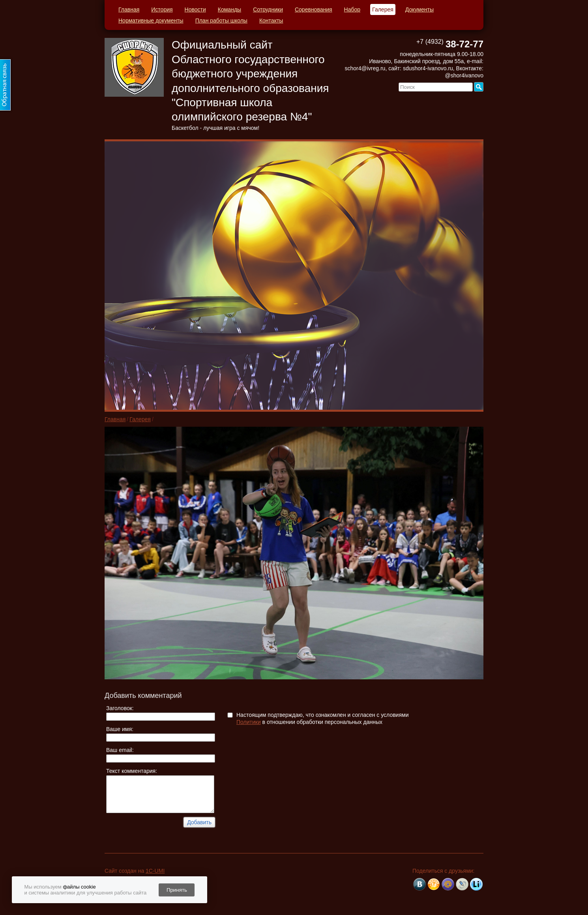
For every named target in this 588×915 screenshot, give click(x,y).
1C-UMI (155, 871)
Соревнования (314, 9)
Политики (249, 722)
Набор (352, 9)
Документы (419, 9)
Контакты (271, 21)
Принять (177, 890)
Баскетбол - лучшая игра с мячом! (215, 128)
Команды (229, 9)
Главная (129, 9)
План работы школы (221, 21)
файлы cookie (79, 887)
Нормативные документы (151, 21)
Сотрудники (268, 9)
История (162, 9)
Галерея (383, 9)
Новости (195, 9)
